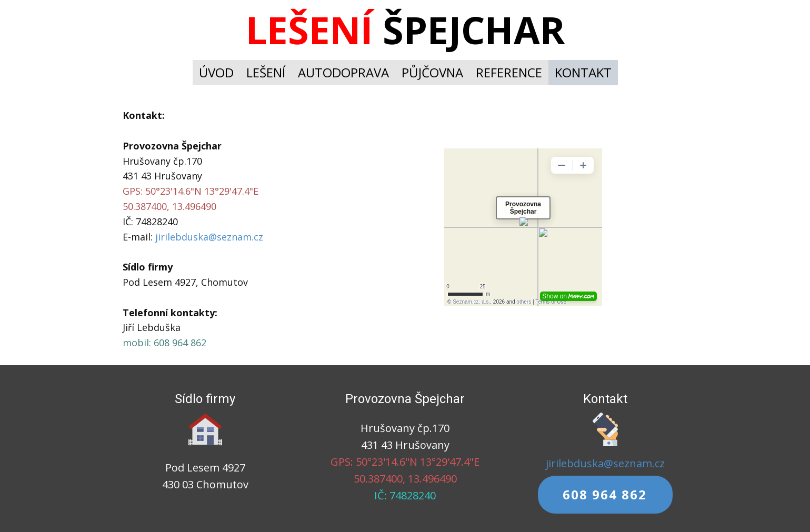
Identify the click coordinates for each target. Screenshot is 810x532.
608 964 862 (605, 494)
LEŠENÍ (266, 72)
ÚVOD (216, 72)
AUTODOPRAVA (343, 72)
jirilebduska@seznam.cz (209, 237)
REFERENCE (509, 72)
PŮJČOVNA (432, 72)
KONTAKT (583, 72)
